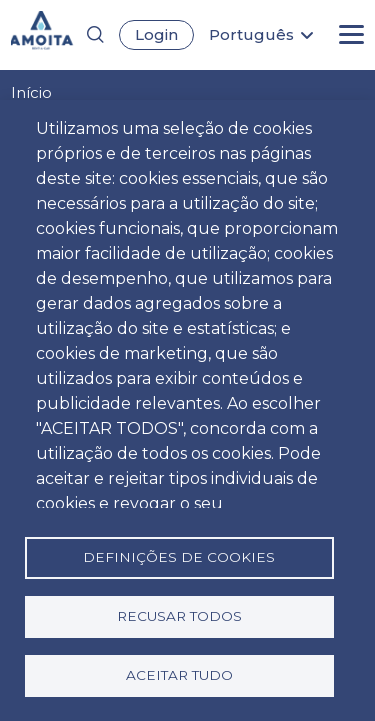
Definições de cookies (179, 557)
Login (156, 34)
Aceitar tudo (179, 675)
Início (31, 92)
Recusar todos (179, 616)
